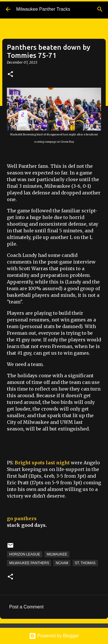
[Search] (100, 9)
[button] (10, 74)
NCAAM (62, 563)
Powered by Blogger (54, 636)
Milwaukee (57, 554)
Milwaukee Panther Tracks (43, 9)
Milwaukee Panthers (29, 563)
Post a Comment (26, 607)
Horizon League (25, 554)
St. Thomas (85, 563)
